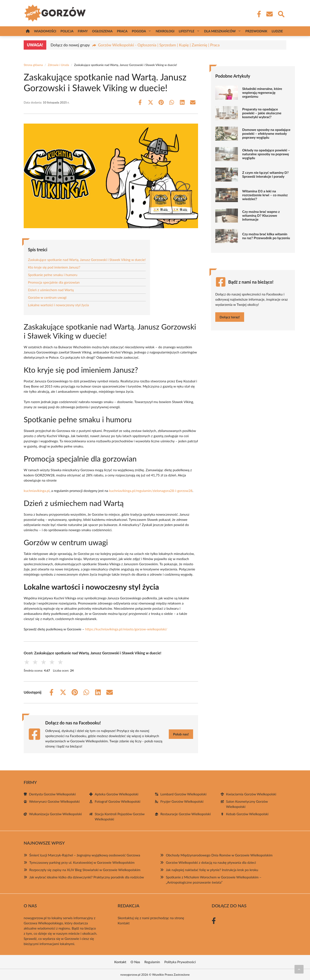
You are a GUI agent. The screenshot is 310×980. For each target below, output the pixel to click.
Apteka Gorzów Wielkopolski (117, 794)
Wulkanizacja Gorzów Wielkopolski (55, 814)
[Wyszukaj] (281, 14)
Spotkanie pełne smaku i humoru (53, 275)
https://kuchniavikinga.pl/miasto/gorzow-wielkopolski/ (126, 629)
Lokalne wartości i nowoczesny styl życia (58, 305)
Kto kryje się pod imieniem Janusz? (54, 267)
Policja (67, 31)
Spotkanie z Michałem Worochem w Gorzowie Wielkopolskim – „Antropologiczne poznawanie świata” (214, 880)
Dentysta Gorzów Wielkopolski (52, 794)
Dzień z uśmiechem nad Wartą (51, 290)
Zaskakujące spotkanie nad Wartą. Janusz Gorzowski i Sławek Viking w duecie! (87, 260)
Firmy (83, 31)
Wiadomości (45, 31)
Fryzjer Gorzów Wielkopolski (182, 801)
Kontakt (124, 923)
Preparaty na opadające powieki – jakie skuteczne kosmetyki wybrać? (262, 113)
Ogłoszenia (102, 31)
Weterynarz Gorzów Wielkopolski (54, 801)
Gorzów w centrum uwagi (47, 297)
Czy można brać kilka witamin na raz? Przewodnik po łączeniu (266, 236)
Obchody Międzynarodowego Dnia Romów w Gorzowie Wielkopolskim (219, 855)
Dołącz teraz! (230, 317)
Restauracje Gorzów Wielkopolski (186, 814)
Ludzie (277, 31)
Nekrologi (165, 31)
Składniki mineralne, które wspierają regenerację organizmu (262, 93)
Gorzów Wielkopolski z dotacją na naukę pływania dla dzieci (211, 862)
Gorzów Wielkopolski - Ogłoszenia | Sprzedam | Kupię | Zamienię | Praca (159, 45)
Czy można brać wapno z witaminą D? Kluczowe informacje (261, 215)
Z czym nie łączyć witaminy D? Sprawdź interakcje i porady (265, 174)
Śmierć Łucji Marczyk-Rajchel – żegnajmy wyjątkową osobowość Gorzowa (85, 855)
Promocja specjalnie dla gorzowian (54, 282)
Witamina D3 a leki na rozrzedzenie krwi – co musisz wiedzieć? (265, 195)
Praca (122, 31)
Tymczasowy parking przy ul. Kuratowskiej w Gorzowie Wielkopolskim (82, 862)
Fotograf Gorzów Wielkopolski (118, 801)
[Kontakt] (269, 14)
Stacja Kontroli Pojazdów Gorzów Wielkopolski (120, 816)
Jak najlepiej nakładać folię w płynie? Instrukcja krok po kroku (212, 870)
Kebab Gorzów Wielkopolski (247, 814)
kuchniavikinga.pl (37, 491)
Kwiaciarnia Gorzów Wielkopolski (251, 794)
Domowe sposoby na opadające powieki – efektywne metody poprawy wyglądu (266, 133)
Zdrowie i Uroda (58, 65)
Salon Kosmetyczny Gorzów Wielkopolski (247, 804)
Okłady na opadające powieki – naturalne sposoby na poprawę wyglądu (266, 154)
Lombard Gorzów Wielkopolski (183, 794)
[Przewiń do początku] (299, 969)
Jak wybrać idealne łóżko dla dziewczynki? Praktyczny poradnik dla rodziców (87, 877)
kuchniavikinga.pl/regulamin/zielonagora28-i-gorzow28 (151, 491)
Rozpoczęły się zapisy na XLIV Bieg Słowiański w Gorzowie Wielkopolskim (85, 870)
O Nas (135, 962)
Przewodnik (256, 31)
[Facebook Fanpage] (258, 14)
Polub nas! (181, 734)
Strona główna (33, 65)
